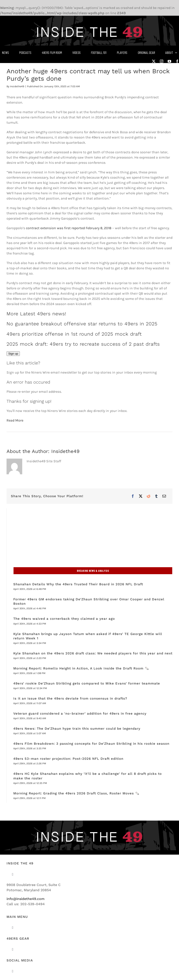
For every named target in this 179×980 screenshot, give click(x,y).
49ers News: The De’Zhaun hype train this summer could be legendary (77, 729)
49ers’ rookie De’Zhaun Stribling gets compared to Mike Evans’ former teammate (87, 683)
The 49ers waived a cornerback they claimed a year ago (64, 619)
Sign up (13, 354)
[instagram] (162, 61)
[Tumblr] (156, 496)
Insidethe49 (17, 86)
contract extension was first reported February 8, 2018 (69, 228)
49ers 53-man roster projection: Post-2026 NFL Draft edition (68, 759)
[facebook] (177, 61)
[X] (141, 496)
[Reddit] (148, 496)
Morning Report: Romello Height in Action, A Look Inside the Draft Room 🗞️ (82, 668)
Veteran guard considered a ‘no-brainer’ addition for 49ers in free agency (80, 714)
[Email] (164, 496)
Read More (15, 420)
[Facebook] (133, 496)
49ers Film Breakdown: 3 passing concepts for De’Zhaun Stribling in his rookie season (91, 744)
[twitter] (154, 61)
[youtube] (169, 61)
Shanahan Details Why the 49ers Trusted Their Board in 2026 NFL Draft (78, 584)
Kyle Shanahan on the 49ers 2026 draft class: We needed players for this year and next (93, 653)
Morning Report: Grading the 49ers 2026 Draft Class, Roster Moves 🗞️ (76, 793)
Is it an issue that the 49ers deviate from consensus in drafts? (70, 698)
